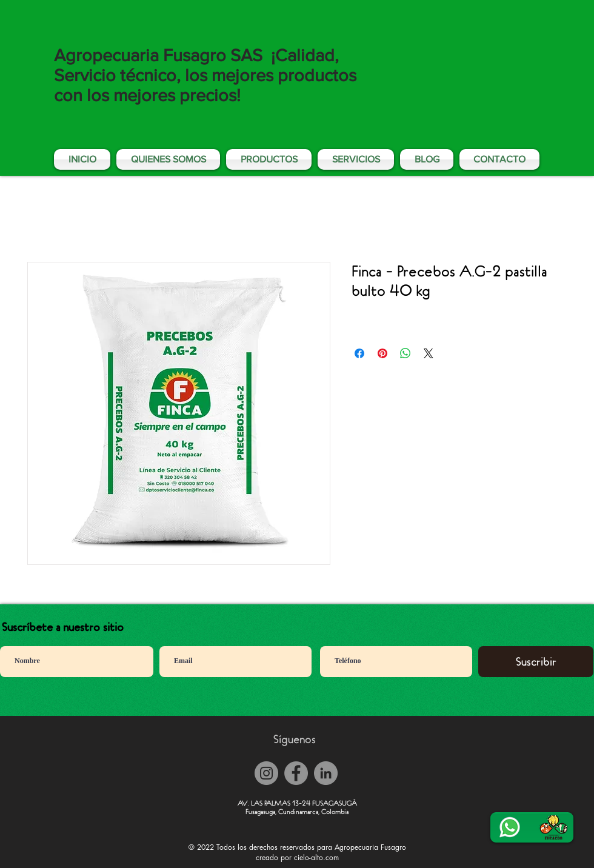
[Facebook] (296, 773)
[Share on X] (429, 353)
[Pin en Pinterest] (382, 353)
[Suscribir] (536, 662)
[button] (356, 159)
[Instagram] (266, 773)
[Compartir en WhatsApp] (405, 353)
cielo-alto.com (316, 857)
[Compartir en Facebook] (359, 353)
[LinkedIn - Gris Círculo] (326, 773)
